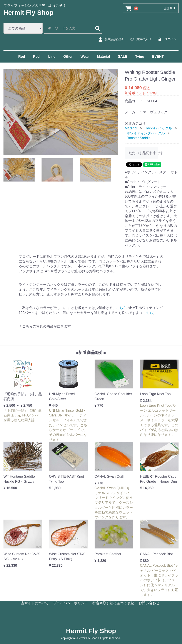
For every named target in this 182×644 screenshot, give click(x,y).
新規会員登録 (110, 39)
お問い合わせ (149, 603)
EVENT (158, 57)
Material (104, 57)
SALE (123, 57)
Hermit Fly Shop (28, 12)
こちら (121, 308)
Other (68, 57)
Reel (37, 57)
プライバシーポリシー (70, 603)
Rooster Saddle (139, 138)
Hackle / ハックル (158, 128)
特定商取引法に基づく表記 (113, 603)
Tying (140, 57)
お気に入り (140, 39)
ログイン (166, 39)
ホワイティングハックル (146, 133)
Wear (85, 57)
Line (52, 57)
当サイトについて (35, 603)
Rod (22, 57)
